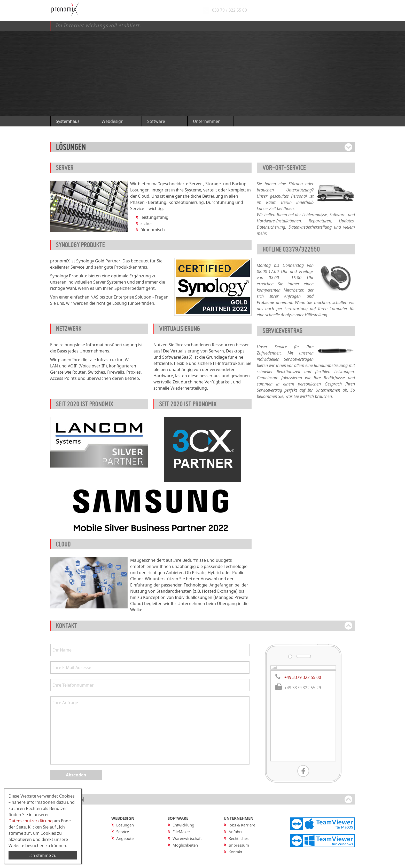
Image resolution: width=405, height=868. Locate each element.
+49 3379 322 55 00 (303, 677)
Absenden (76, 775)
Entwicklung (183, 825)
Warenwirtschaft (187, 838)
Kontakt (235, 852)
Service (123, 832)
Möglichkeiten (185, 845)
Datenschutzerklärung (31, 821)
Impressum (239, 845)
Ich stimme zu (43, 855)
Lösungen (125, 825)
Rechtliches (239, 838)
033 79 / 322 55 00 (231, 10)
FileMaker (181, 832)
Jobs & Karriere (242, 825)
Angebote (125, 838)
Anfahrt (235, 832)
